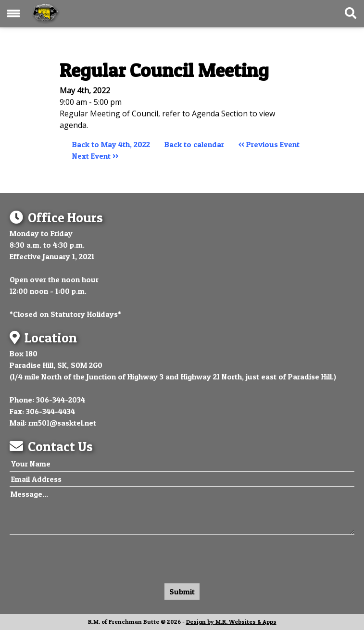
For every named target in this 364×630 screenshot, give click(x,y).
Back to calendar (194, 144)
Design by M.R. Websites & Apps (231, 622)
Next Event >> (95, 156)
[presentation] (83, 557)
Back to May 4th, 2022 (111, 144)
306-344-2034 (61, 400)
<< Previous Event (269, 144)
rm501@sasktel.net (62, 423)
